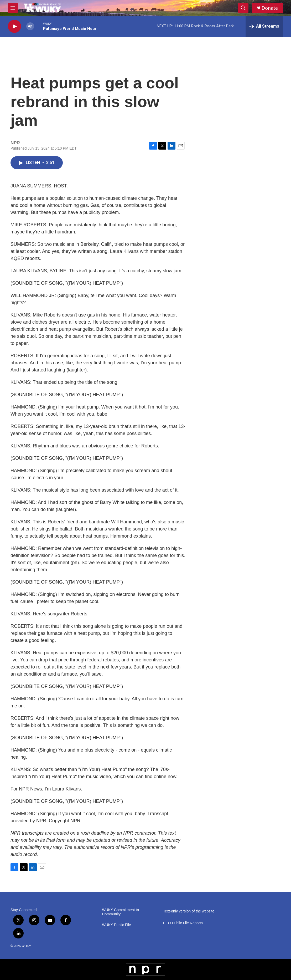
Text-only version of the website (189, 911)
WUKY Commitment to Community (120, 912)
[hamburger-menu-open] (13, 8)
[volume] (30, 26)
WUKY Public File (116, 925)
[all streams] (264, 26)
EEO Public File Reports (183, 923)
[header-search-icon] (243, 8)
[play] (14, 26)
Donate (270, 8)
